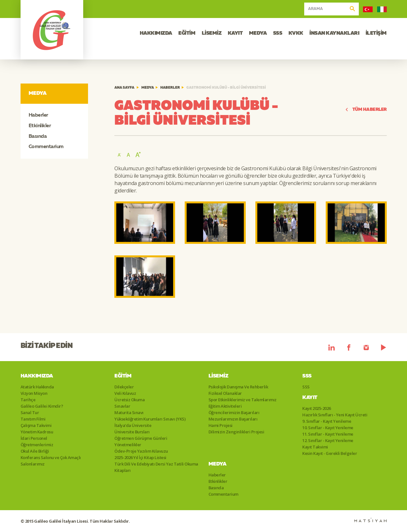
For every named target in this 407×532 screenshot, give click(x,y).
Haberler (38, 115)
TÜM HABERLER (366, 110)
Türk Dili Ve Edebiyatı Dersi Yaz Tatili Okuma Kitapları (156, 467)
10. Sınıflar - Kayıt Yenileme (328, 428)
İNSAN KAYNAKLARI (334, 33)
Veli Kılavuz (125, 393)
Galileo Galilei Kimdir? (42, 406)
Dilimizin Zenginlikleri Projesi (236, 432)
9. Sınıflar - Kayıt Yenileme (327, 421)
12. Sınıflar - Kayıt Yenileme (328, 440)
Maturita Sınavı (129, 412)
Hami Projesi (221, 425)
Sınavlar (122, 406)
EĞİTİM (187, 33)
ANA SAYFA (124, 88)
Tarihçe (28, 400)
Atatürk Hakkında (37, 387)
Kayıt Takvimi (315, 447)
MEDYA (258, 33)
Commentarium (46, 147)
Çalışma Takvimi (36, 425)
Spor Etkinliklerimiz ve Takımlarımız (243, 400)
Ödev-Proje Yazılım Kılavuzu (141, 451)
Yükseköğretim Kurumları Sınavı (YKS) (150, 419)
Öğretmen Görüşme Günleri (141, 438)
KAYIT (235, 33)
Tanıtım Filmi (33, 419)
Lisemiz (218, 376)
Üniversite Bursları (132, 432)
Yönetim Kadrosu (37, 432)
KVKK (296, 33)
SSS (278, 33)
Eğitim (123, 376)
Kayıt (310, 398)
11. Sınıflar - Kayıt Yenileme (328, 434)
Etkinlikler (40, 126)
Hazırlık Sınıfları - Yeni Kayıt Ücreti (335, 415)
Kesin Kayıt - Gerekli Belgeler (330, 453)
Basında (38, 137)
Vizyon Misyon (34, 393)
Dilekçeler (124, 387)
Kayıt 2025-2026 (317, 408)
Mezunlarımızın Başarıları (233, 419)
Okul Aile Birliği (35, 451)
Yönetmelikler (128, 445)
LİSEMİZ (212, 33)
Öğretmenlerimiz (37, 445)
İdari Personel (34, 438)
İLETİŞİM (376, 33)
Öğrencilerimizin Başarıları (234, 412)
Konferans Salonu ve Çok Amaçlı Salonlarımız (51, 461)
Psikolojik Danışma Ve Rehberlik (238, 387)
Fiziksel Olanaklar (225, 393)
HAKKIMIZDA (156, 33)
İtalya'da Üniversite (133, 425)
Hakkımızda (37, 376)
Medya (148, 88)
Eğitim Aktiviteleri (225, 406)
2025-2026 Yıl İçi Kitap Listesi (140, 457)
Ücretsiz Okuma (129, 400)
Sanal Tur (30, 412)
